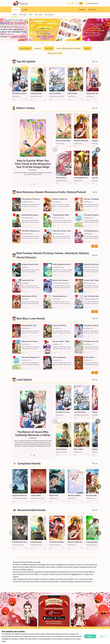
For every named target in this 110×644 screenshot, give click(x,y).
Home (15, 15)
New (31, 15)
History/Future (25, 48)
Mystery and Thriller (55, 53)
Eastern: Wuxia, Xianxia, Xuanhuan (69, 48)
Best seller (23, 15)
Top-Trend (39, 15)
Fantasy (87, 48)
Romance (38, 48)
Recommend (49, 15)
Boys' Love (49, 48)
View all (95, 61)
